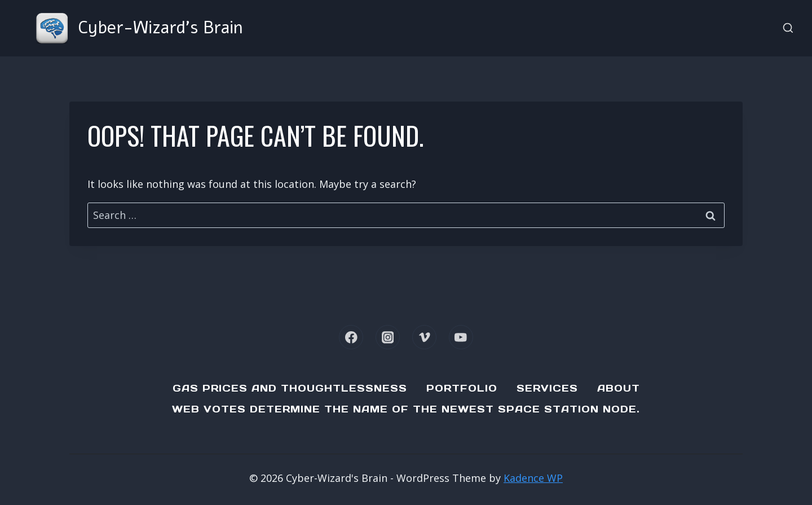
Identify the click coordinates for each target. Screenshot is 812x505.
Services (547, 388)
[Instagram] (388, 337)
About (619, 388)
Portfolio (462, 388)
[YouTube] (461, 337)
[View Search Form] (788, 28)
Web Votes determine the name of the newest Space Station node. (406, 409)
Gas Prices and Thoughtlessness (290, 388)
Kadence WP (533, 478)
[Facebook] (351, 337)
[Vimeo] (424, 337)
